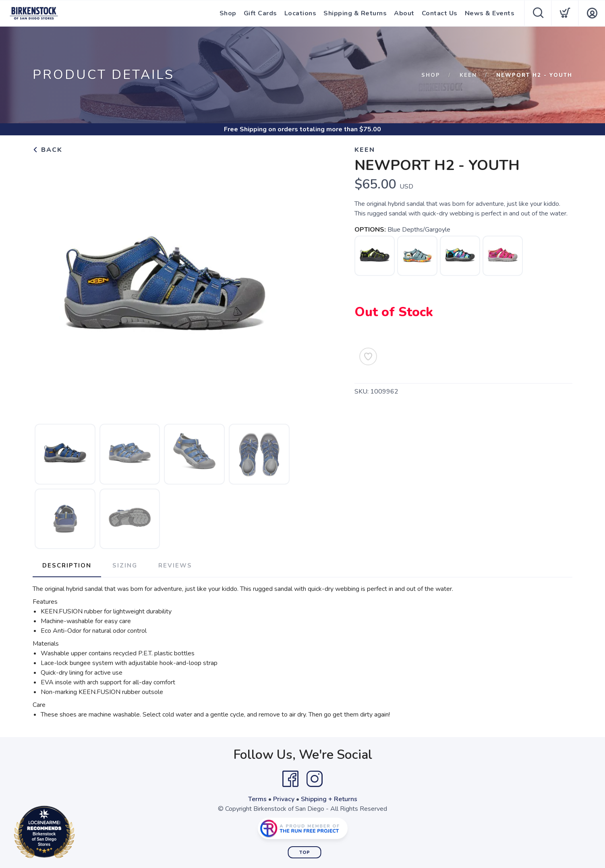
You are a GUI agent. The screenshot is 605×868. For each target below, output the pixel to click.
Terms (257, 799)
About (404, 13)
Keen (468, 75)
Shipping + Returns (329, 799)
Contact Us (440, 13)
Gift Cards (260, 13)
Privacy (284, 799)
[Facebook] (290, 779)
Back (48, 150)
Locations (300, 13)
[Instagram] (315, 779)
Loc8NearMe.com (80, 833)
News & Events (490, 13)
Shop (228, 13)
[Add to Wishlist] (368, 356)
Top (305, 852)
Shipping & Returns (355, 13)
